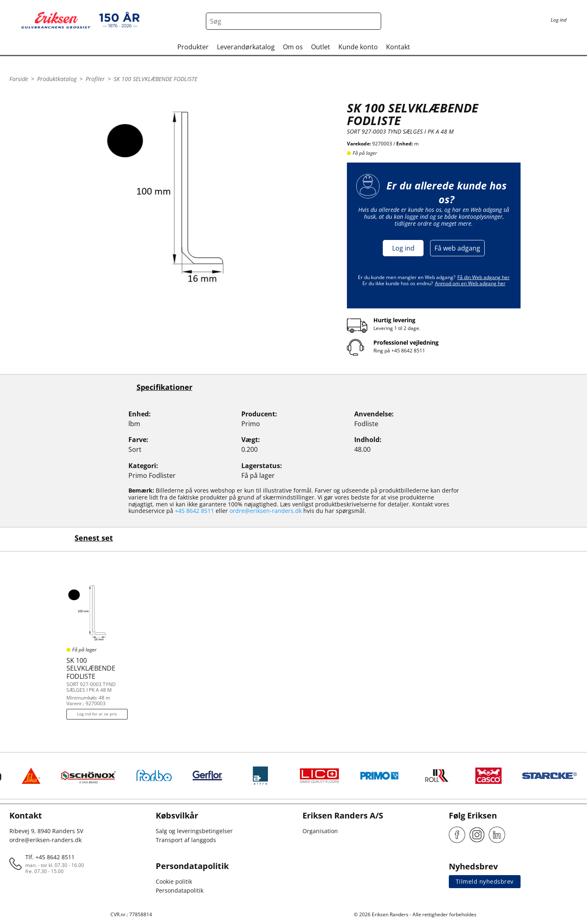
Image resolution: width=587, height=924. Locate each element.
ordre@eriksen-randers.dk (266, 511)
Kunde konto (358, 47)
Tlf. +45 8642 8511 (50, 857)
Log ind (403, 248)
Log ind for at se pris (97, 714)
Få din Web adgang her (483, 277)
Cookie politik (174, 881)
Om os (293, 47)
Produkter (193, 47)
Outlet (321, 47)
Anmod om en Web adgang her (470, 283)
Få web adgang (457, 248)
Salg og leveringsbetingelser (194, 831)
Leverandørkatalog (246, 47)
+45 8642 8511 (408, 351)
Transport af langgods (186, 840)
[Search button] (373, 21)
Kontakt (398, 47)
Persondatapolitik (180, 890)
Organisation (320, 831)
